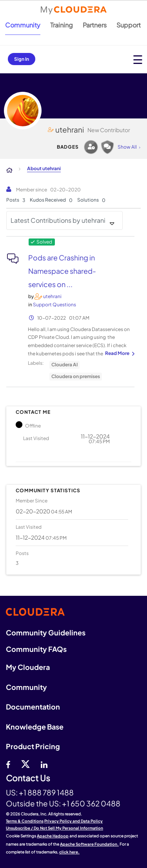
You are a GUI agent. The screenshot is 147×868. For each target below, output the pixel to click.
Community (23, 25)
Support (129, 25)
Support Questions (54, 305)
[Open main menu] (138, 59)
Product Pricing (33, 746)
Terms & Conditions (25, 821)
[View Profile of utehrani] (52, 296)
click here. (69, 852)
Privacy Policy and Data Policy (73, 821)
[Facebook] (8, 764)
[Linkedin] (44, 764)
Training (62, 25)
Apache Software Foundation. (89, 844)
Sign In (22, 59)
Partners (95, 25)
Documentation (33, 707)
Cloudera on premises (76, 376)
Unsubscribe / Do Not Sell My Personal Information (54, 828)
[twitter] (25, 764)
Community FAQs (36, 649)
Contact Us (28, 778)
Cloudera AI (64, 365)
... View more (119, 354)
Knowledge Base (35, 727)
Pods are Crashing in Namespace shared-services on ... (62, 271)
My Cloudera (28, 667)
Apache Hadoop (53, 836)
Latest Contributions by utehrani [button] (58, 220)
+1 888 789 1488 (46, 792)
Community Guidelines (46, 632)
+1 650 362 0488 (91, 803)
